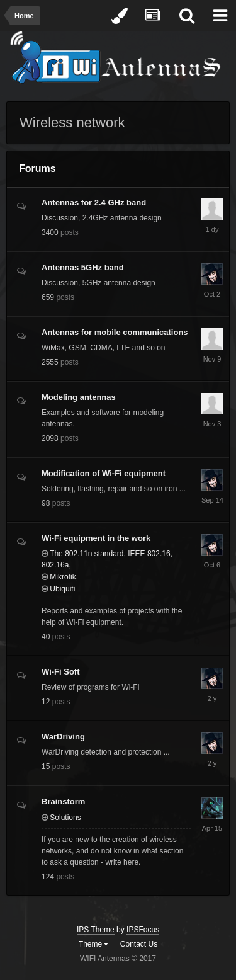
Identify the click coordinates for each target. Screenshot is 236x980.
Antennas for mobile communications (115, 332)
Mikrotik (59, 577)
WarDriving (63, 737)
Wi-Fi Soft (61, 672)
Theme (94, 944)
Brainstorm (63, 801)
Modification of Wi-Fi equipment (104, 473)
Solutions (61, 818)
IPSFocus (143, 930)
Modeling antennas (79, 397)
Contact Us (139, 944)
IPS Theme (96, 930)
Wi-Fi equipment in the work (96, 538)
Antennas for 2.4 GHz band (94, 202)
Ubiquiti (58, 589)
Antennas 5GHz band (83, 267)
